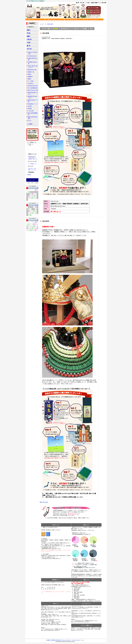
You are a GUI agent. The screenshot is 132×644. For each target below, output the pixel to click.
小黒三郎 (29, 39)
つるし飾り (31, 111)
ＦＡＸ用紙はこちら (32, 164)
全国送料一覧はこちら (33, 159)
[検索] (30, 144)
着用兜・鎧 (31, 72)
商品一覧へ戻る (44, 502)
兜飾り (30, 74)
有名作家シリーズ (33, 104)
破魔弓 (29, 36)
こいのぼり (30, 124)
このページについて (76, 640)
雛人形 (29, 46)
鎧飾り (30, 79)
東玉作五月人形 (32, 70)
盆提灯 (29, 30)
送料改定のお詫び (32, 156)
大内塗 (29, 42)
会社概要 (48, 640)
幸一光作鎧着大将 (33, 88)
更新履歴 (29, 175)
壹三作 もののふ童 (33, 90)
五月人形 (29, 49)
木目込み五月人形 (33, 86)
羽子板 (29, 33)
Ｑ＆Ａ (30, 121)
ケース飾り (31, 81)
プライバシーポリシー (67, 640)
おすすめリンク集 (32, 169)
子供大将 (30, 83)
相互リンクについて (32, 170)
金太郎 (30, 106)
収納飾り (30, 77)
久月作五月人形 (32, 56)
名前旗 (30, 108)
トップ (42, 24)
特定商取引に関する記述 (56, 640)
